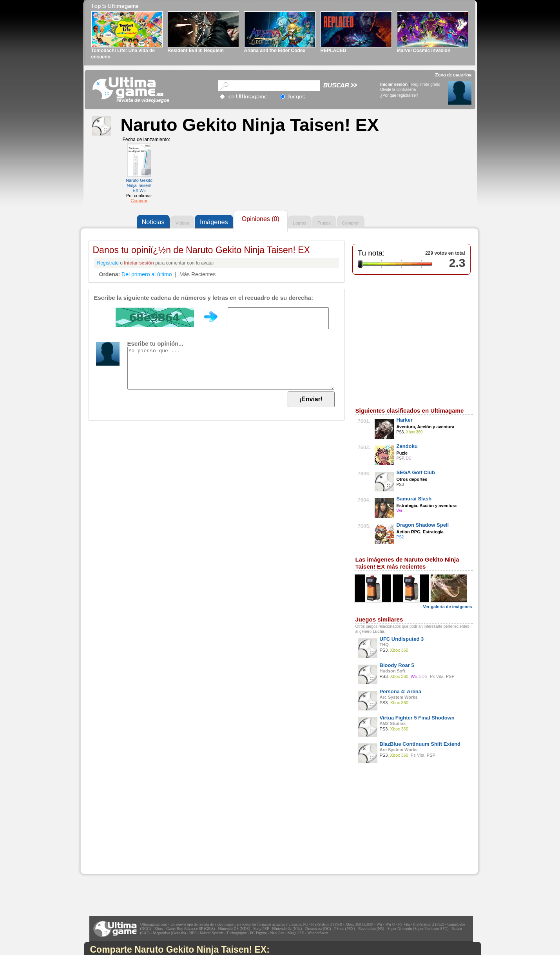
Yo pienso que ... (231, 368)
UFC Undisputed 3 (402, 639)
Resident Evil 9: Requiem (196, 51)
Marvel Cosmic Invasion (424, 51)
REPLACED (333, 51)
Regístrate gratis (425, 84)
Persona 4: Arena (401, 691)
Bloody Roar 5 (397, 665)
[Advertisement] (140, 825)
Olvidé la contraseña (398, 90)
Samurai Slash (414, 499)
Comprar (139, 201)
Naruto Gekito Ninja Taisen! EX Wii (139, 185)
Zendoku (407, 446)
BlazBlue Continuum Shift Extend (420, 744)
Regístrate (108, 263)
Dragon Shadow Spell (423, 525)
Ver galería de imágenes (447, 607)
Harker (405, 420)
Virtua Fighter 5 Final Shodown (417, 718)
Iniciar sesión (394, 84)
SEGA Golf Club (416, 472)
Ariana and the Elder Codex (275, 51)
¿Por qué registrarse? (399, 95)
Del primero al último (147, 274)
